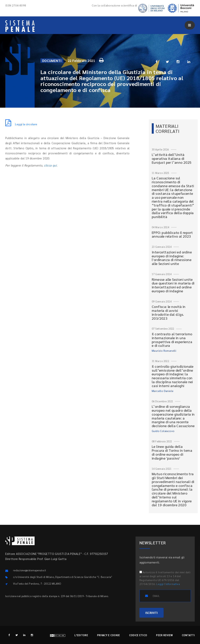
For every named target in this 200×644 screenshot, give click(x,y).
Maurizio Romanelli (164, 351)
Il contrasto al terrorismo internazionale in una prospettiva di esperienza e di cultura (172, 340)
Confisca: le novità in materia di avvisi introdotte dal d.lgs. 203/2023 (169, 312)
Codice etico (138, 635)
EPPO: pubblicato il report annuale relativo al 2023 (172, 234)
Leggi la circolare (21, 124)
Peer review (164, 635)
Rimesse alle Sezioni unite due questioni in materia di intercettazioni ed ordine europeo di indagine (173, 285)
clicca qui (50, 165)
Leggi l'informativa (168, 584)
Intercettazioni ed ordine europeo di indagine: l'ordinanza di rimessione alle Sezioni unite (172, 258)
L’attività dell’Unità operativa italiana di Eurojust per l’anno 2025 (172, 158)
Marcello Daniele (163, 391)
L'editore (81, 635)
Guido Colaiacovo (163, 431)
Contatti (188, 635)
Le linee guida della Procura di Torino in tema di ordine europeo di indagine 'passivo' (172, 452)
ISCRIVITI (151, 613)
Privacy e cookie (109, 635)
